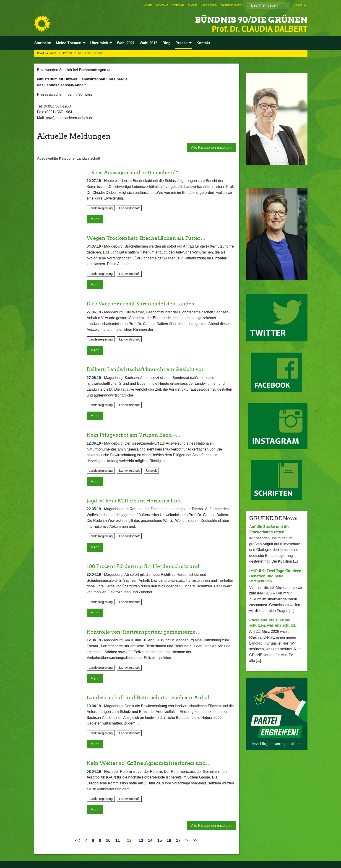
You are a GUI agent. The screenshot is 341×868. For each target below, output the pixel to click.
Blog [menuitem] (167, 43)
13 (141, 840)
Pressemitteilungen (91, 53)
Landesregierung (101, 208)
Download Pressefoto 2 (276, 182)
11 (117, 840)
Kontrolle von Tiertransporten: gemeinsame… (149, 632)
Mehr (95, 219)
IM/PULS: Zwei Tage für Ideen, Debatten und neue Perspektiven (276, 576)
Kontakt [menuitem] (203, 43)
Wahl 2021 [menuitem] (126, 43)
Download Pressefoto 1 (276, 67)
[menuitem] (148, 5)
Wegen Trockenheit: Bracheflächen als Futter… (151, 238)
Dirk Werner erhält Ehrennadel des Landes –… (149, 303)
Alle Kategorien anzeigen (211, 147)
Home (148, 5)
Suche (192, 5)
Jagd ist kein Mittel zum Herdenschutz (138, 501)
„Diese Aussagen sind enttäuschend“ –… (141, 172)
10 (108, 840)
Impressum (209, 5)
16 (169, 840)
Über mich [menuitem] (99, 43)
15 (160, 840)
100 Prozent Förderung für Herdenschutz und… (150, 566)
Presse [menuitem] (182, 43)
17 (178, 840)
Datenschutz (231, 5)
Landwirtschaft (129, 208)
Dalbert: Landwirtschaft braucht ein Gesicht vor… (153, 369)
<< (77, 840)
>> (195, 840)
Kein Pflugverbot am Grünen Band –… (137, 435)
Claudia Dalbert (49, 53)
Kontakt (162, 5)
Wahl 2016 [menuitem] (148, 43)
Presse (69, 53)
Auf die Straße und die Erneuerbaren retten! (269, 529)
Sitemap (178, 5)
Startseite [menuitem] (43, 43)
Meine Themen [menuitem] (69, 43)
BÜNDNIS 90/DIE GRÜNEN (241, 19)
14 (150, 840)
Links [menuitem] (298, 5)
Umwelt (151, 471)
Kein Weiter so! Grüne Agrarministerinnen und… (154, 763)
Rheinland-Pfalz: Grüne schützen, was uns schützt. (273, 622)
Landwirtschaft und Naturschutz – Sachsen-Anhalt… (157, 697)
